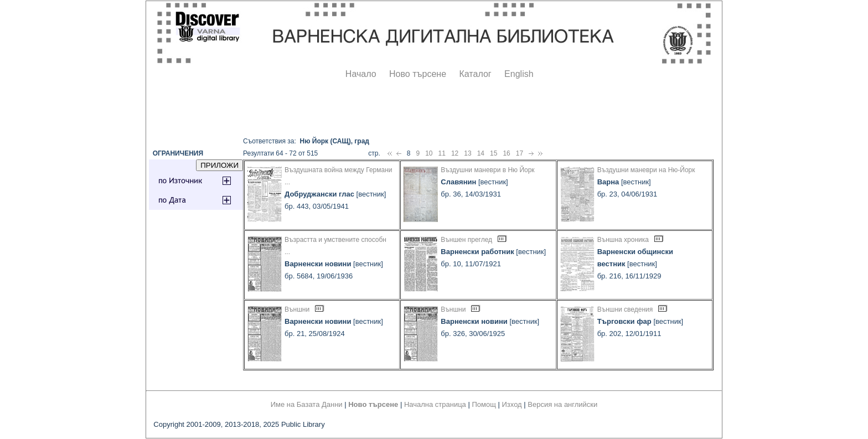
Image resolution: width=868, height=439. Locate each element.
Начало (361, 74)
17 (520, 153)
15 (494, 153)
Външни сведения (625, 309)
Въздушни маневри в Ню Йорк (487, 170)
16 (506, 153)
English (519, 74)
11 (442, 153)
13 (467, 153)
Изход (512, 404)
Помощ (484, 404)
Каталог (475, 74)
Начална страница (435, 404)
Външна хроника (623, 240)
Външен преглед (466, 240)
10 (429, 153)
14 (481, 153)
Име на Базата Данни (307, 404)
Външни (297, 309)
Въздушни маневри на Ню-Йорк (646, 170)
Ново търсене (418, 74)
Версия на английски (562, 404)
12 (455, 153)
